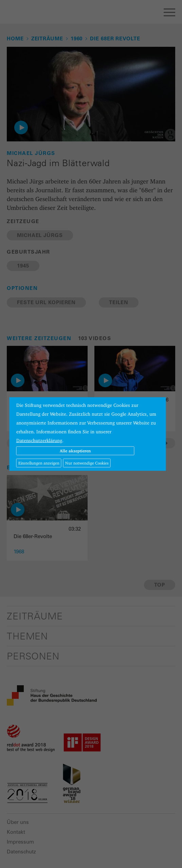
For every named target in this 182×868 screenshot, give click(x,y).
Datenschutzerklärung (39, 440)
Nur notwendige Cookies (87, 463)
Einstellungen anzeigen (39, 463)
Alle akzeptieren (75, 451)
